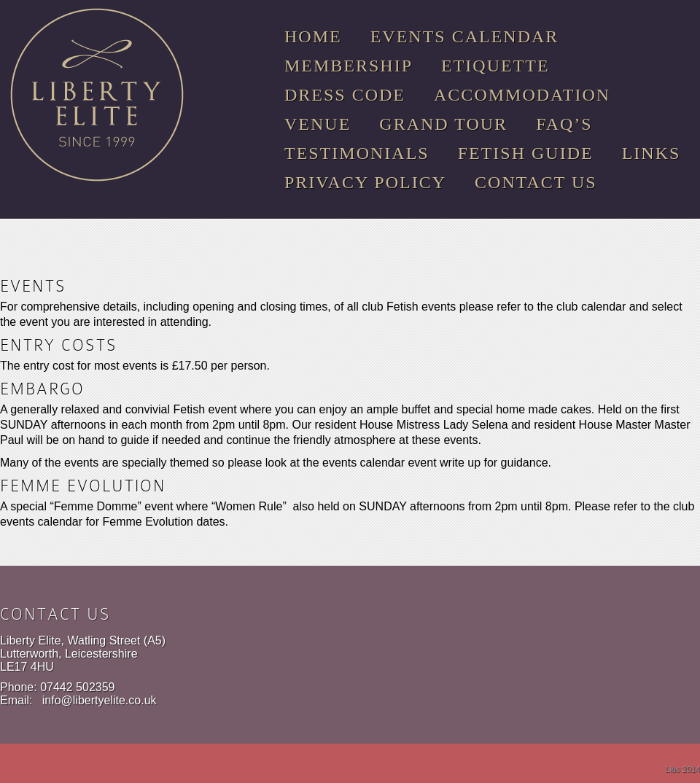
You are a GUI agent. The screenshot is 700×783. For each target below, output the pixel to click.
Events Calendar (465, 36)
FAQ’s (564, 124)
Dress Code (345, 95)
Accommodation (522, 95)
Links (652, 153)
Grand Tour (443, 124)
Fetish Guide (526, 153)
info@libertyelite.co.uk (100, 700)
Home (313, 36)
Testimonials (357, 153)
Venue (318, 124)
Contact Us (536, 182)
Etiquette (495, 66)
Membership (349, 66)
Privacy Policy (365, 182)
